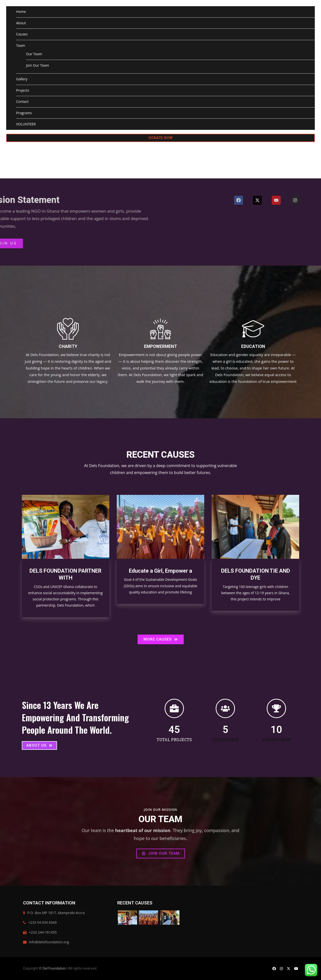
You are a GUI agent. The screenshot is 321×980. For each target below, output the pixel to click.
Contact (22, 101)
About (21, 23)
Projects (23, 90)
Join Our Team (38, 65)
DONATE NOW (160, 138)
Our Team (34, 54)
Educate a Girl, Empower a (160, 571)
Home (21, 12)
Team (21, 45)
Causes (22, 34)
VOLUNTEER (26, 124)
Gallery (22, 79)
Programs (24, 113)
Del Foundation (54, 968)
